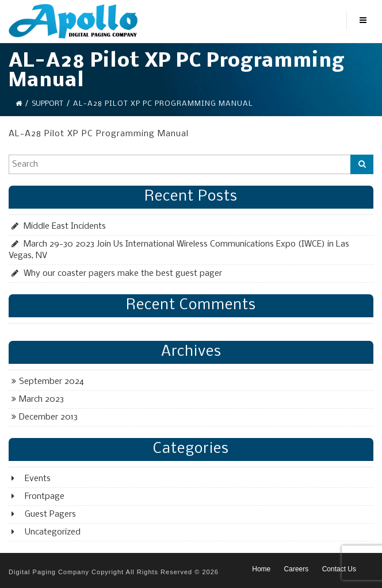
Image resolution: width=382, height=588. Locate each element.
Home (261, 569)
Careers (297, 569)
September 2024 (51, 382)
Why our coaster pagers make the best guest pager (123, 274)
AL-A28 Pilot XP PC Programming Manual (99, 134)
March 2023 (41, 399)
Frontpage (45, 497)
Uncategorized (53, 532)
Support (47, 104)
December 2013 (48, 417)
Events (38, 479)
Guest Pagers (50, 514)
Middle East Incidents (65, 226)
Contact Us (339, 569)
